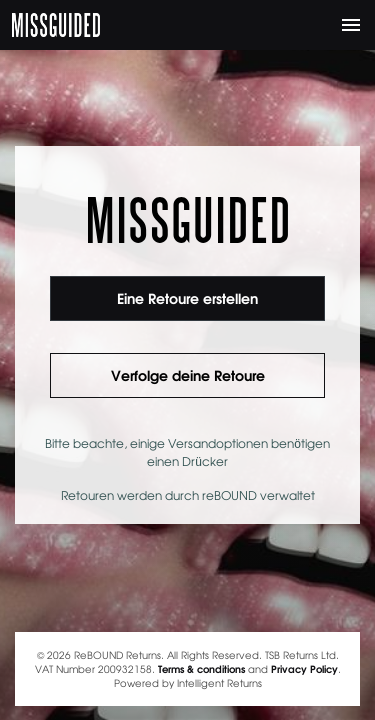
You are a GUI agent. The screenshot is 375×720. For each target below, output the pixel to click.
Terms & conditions (201, 668)
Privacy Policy (304, 668)
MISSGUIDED (56, 25)
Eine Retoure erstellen (187, 298)
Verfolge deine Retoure (188, 375)
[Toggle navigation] (351, 25)
